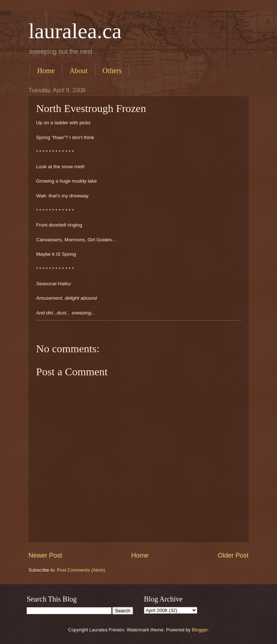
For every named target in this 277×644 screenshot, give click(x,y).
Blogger (200, 630)
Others (112, 71)
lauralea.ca (75, 31)
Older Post (233, 555)
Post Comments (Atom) (81, 570)
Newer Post (45, 555)
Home (46, 71)
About (79, 71)
